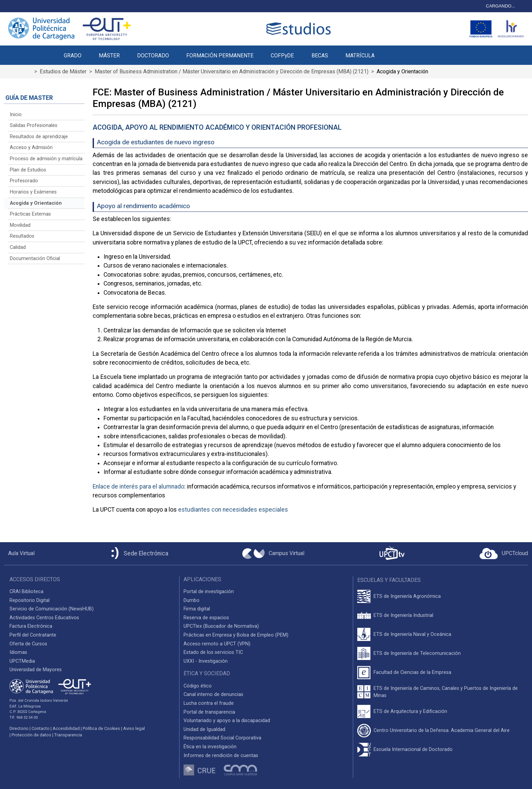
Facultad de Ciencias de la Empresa (412, 672)
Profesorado (24, 181)
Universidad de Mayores (36, 670)
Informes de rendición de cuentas (221, 756)
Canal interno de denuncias (213, 694)
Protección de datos (31, 735)
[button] (392, 52)
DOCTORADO (153, 56)
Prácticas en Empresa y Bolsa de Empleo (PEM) (236, 635)
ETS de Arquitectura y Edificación (410, 711)
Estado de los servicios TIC (213, 652)
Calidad (18, 247)
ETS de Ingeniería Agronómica (407, 596)
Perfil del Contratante (33, 635)
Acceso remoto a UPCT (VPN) (217, 644)
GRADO (73, 56)
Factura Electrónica (31, 626)
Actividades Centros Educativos (44, 618)
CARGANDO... (500, 6)
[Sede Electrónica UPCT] (138, 554)
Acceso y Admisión (31, 148)
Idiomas (18, 652)
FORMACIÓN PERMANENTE (220, 56)
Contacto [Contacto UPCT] (41, 728)
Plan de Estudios (28, 170)
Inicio (16, 115)
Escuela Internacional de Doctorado (413, 749)
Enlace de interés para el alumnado (138, 487)
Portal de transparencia (209, 712)
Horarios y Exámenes (33, 192)
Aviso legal (134, 728)
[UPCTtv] (392, 554)
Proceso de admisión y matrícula (46, 159)
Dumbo (192, 600)
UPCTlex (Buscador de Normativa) (221, 626)
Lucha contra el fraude (209, 703)
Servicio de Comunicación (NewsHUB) (52, 609)
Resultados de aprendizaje (39, 137)
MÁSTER (109, 56)
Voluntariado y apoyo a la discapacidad (227, 721)
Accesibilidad (66, 728)
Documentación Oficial (35, 259)
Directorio (19, 728)
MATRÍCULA (360, 56)
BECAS (320, 56)
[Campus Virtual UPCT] (273, 554)
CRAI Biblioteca (26, 592)
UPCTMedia (22, 661)
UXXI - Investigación (206, 661)
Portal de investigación (209, 592)
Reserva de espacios (206, 618)
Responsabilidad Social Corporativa (222, 738)
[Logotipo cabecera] (300, 29)
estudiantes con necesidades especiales (233, 510)
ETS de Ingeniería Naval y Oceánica (412, 634)
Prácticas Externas (30, 214)
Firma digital (197, 609)
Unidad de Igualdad (204, 729)
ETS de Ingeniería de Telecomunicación (417, 653)
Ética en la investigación (210, 747)
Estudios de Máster (63, 71)
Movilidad (20, 225)
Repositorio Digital (30, 600)
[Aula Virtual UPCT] (19, 553)
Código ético (198, 686)
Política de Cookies (101, 728)
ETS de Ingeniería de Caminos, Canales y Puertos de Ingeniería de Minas (446, 692)
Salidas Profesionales (34, 125)
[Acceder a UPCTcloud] (504, 554)
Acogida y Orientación (36, 203)
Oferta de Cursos (28, 644)
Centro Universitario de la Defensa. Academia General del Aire (442, 730)
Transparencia (68, 735)
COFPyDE (282, 56)
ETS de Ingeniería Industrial (403, 615)
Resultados (22, 236)
